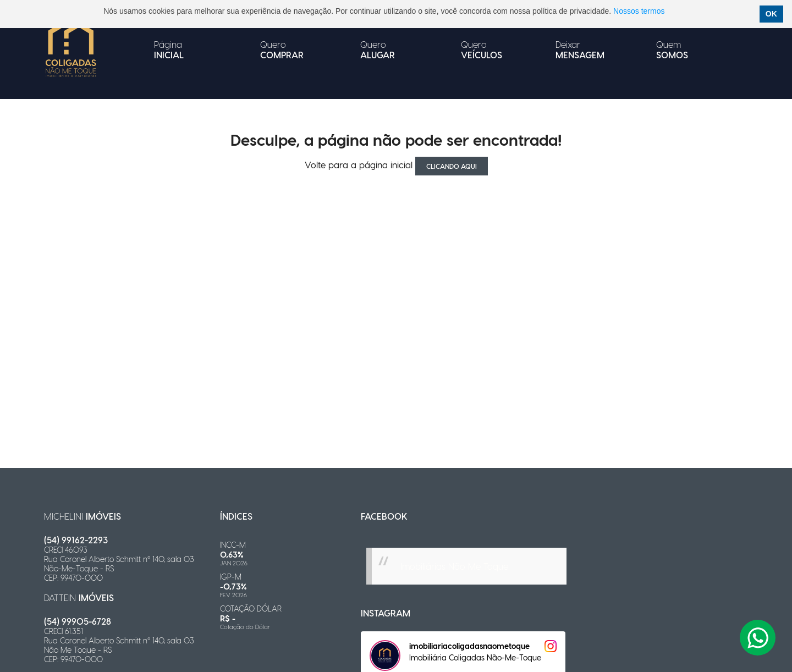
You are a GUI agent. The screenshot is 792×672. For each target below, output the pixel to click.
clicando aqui (452, 166)
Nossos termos (639, 11)
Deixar (580, 49)
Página (169, 49)
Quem (672, 49)
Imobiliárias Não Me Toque (454, 566)
